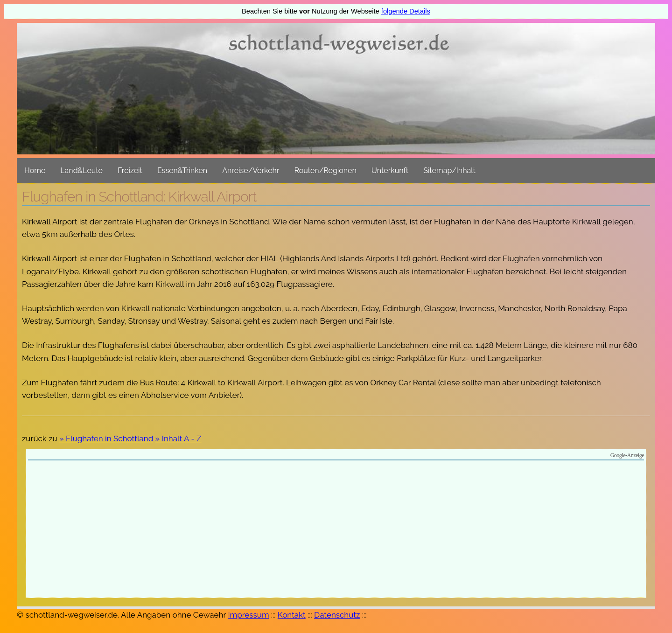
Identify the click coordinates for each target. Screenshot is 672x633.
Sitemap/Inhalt (449, 170)
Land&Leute (81, 170)
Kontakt (292, 615)
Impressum (248, 615)
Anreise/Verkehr (251, 170)
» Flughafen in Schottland (106, 438)
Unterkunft (390, 170)
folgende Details (406, 11)
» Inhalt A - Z (178, 438)
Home (35, 170)
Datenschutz (337, 615)
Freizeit (130, 170)
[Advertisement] (336, 530)
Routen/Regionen (325, 170)
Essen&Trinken (182, 170)
